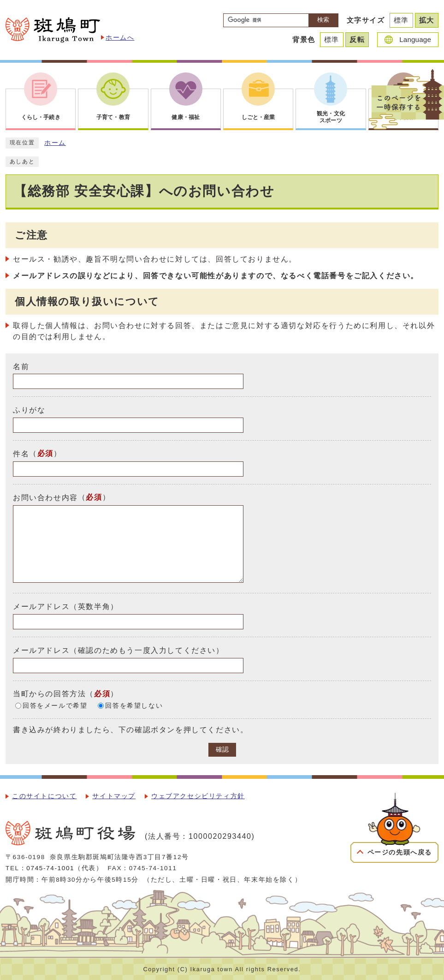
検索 (323, 20)
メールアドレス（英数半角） (66, 607)
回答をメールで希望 (55, 706)
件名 (21, 454)
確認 (222, 750)
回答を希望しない (134, 706)
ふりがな (29, 410)
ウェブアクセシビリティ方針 (198, 796)
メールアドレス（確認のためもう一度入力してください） (118, 650)
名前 (21, 366)
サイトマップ (114, 796)
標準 (401, 20)
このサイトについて (44, 796)
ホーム (55, 143)
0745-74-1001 (50, 868)
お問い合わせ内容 (45, 498)
